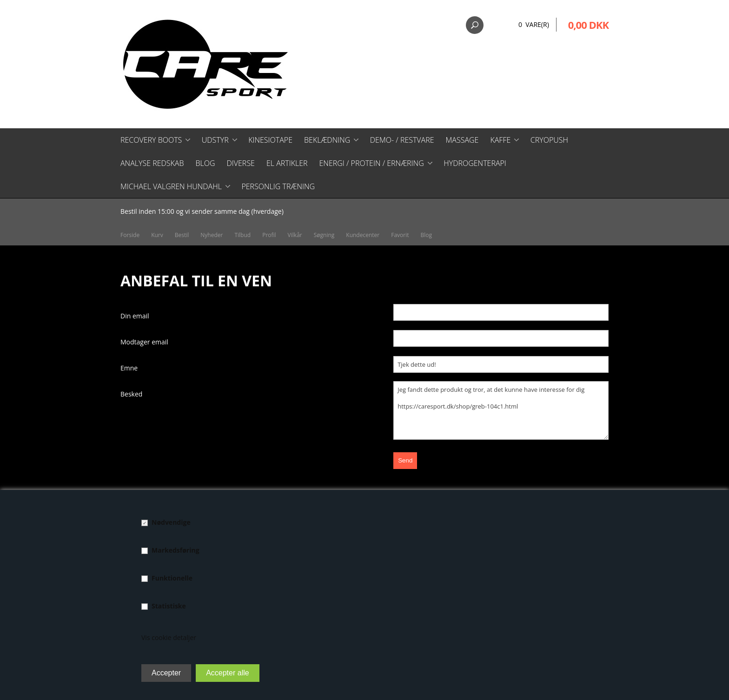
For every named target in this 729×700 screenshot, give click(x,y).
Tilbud (242, 235)
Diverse (240, 163)
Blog (205, 163)
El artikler (287, 163)
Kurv (157, 235)
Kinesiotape (270, 140)
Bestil (182, 235)
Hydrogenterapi (475, 163)
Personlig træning (278, 186)
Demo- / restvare (402, 140)
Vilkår (295, 235)
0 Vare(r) (534, 24)
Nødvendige (171, 522)
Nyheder (212, 235)
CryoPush (549, 140)
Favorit (400, 235)
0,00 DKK (588, 25)
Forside (130, 235)
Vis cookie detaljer (169, 637)
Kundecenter (363, 235)
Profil (269, 235)
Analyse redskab (152, 163)
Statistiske (169, 606)
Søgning (324, 235)
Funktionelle (172, 578)
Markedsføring (176, 550)
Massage (462, 140)
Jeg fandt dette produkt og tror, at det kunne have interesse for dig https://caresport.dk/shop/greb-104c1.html (501, 410)
